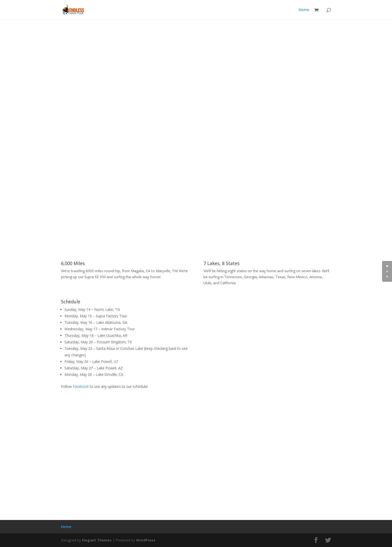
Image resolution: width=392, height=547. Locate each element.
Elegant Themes (97, 540)
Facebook (81, 386)
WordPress (146, 540)
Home (304, 10)
